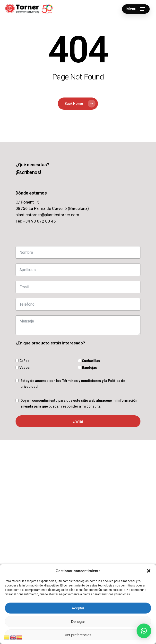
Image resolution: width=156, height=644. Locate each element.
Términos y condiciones (82, 381)
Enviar (78, 421)
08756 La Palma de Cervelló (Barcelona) (52, 208)
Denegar (78, 621)
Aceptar (78, 608)
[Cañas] (17, 361)
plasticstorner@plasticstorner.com (47, 215)
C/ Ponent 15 (28, 202)
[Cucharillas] (80, 361)
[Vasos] (17, 367)
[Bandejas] (80, 367)
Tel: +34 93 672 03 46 (36, 221)
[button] (149, 571)
